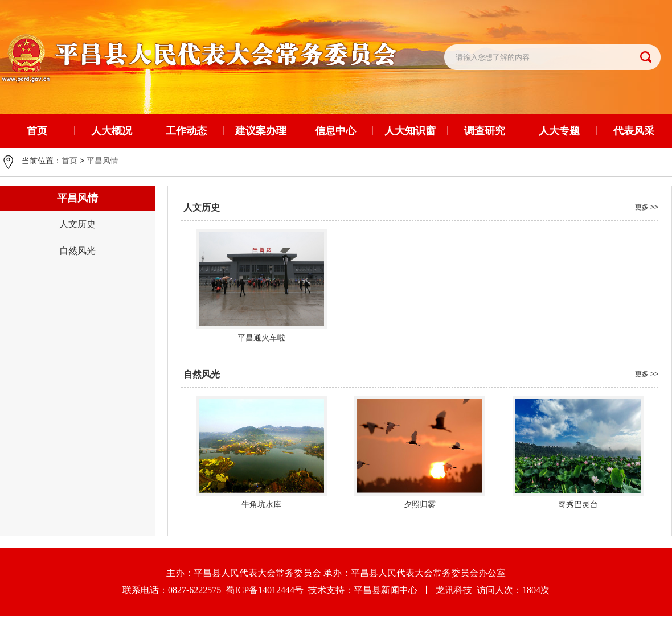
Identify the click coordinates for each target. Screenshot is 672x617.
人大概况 (112, 131)
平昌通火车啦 (261, 338)
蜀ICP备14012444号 (267, 591)
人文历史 (77, 224)
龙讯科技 (454, 591)
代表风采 (634, 131)
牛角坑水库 (261, 504)
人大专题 (559, 131)
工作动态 (186, 131)
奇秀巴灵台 (578, 504)
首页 (69, 161)
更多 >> (647, 207)
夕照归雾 (420, 504)
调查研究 (485, 131)
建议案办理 (261, 131)
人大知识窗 (410, 131)
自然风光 (77, 251)
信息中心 (335, 131)
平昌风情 (103, 161)
